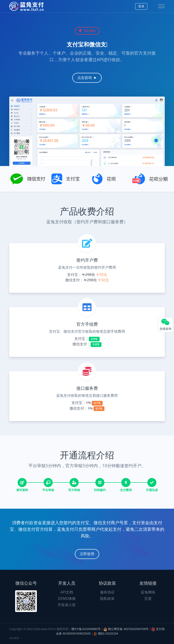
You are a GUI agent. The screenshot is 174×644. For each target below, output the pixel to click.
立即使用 (87, 554)
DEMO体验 (67, 598)
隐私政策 (107, 598)
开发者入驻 (67, 605)
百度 (148, 598)
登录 (141, 6)
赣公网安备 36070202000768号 (128, 629)
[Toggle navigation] (161, 6)
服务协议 (107, 592)
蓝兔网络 (148, 592)
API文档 (67, 592)
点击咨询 (87, 78)
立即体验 (87, 31)
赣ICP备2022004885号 (86, 629)
